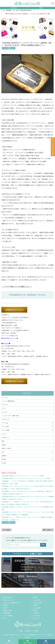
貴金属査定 (36, 605)
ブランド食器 (6, 430)
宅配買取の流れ (7, 613)
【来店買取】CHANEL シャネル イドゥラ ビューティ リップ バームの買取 (22, 476)
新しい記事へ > (48, 530)
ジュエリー (5, 412)
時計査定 (35, 610)
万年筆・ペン (6, 438)
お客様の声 (6, 605)
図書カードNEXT (6, 448)
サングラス (5, 405)
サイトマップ (36, 618)
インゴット (5, 397)
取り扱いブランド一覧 (8, 600)
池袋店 (41, 8)
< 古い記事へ (6, 530)
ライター (12, 48)
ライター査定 (36, 615)
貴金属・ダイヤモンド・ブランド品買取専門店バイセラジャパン (28, 635)
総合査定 (35, 597)
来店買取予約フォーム (9, 325)
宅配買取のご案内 (7, 610)
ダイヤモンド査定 (37, 602)
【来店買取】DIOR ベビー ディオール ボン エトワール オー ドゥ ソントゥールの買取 (26, 478)
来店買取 (5, 608)
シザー (4, 408)
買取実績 (36, 631)
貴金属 (4, 459)
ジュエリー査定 (37, 600)
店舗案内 (28, 631)
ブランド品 (5, 48)
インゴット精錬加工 (8, 615)
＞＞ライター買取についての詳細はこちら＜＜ (17, 287)
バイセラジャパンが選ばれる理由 (11, 602)
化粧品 (4, 445)
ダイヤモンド (5, 419)
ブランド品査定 (37, 608)
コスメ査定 (36, 613)
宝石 (3, 452)
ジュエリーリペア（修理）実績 (10, 416)
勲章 (3, 441)
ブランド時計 (6, 427)
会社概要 (21, 631)
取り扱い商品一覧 (7, 597)
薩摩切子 (4, 456)
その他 (4, 463)
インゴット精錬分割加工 (9, 401)
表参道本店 (14, 8)
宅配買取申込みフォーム (10, 338)
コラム (4, 618)
